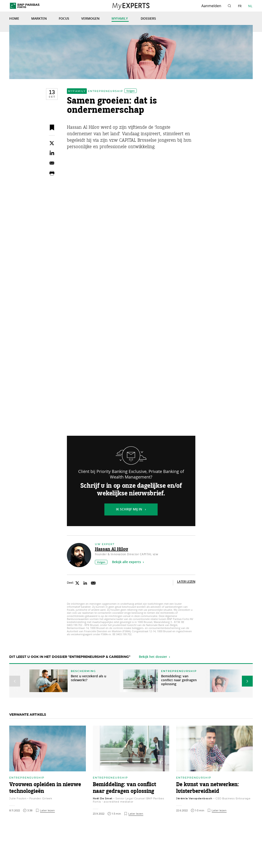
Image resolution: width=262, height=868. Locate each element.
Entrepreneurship (106, 91)
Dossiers (148, 19)
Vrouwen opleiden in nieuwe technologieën (45, 788)
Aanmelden (211, 6)
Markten (39, 19)
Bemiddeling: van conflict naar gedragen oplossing (179, 680)
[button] (15, 681)
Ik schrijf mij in (129, 509)
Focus (64, 19)
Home (14, 19)
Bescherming (83, 671)
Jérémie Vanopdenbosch (194, 798)
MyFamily (120, 19)
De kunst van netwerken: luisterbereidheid (207, 788)
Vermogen (90, 19)
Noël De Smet (103, 798)
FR (240, 6)
